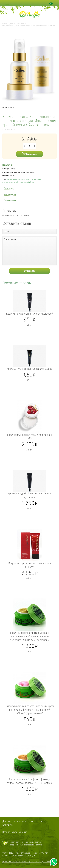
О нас (32, 821)
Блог (42, 821)
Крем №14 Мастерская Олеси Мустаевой (30, 314)
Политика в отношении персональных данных (26, 862)
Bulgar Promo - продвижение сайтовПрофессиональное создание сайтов (26, 843)
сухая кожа (36, 179)
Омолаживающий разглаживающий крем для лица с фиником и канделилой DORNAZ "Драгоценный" (30, 710)
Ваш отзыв (10, 239)
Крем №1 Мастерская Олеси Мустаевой (30, 369)
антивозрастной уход (13, 182)
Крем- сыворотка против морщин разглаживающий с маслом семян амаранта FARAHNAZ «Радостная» (29, 636)
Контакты (8, 825)
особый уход (30, 182)
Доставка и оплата (13, 821)
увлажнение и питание (18, 179)
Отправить (29, 271)
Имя (6, 232)
